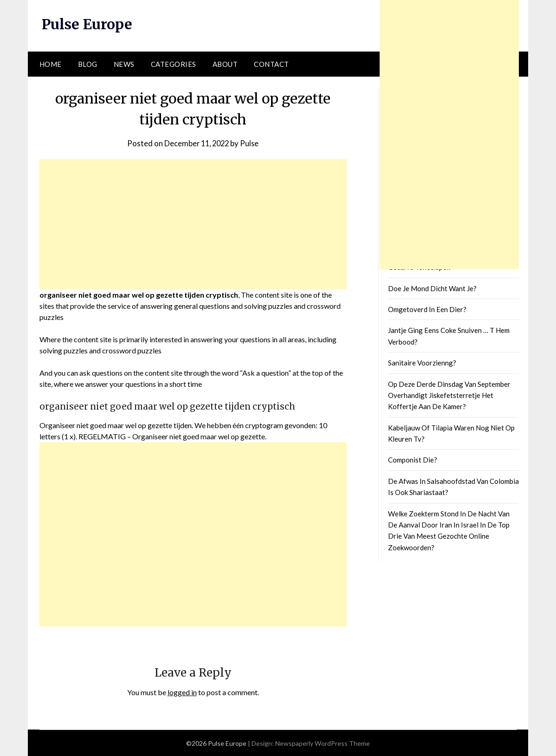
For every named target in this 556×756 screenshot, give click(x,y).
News (124, 64)
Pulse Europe (87, 24)
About (225, 64)
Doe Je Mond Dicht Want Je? (432, 288)
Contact (272, 64)
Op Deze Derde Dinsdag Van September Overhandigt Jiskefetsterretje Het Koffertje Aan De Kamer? (449, 395)
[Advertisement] (193, 224)
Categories (174, 64)
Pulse (251, 143)
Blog (88, 64)
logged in (182, 692)
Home (51, 64)
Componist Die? (413, 460)
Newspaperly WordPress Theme (323, 743)
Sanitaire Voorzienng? (422, 363)
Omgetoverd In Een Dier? (427, 309)
